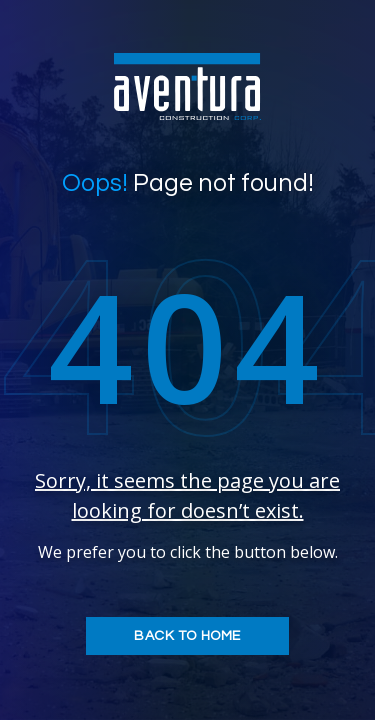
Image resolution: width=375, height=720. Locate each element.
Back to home (187, 636)
